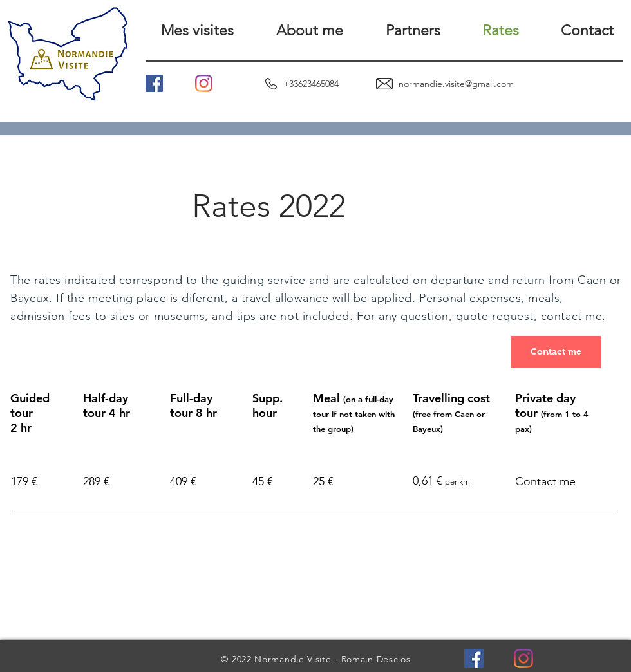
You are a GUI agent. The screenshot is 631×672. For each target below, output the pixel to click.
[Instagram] (204, 83)
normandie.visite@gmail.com (456, 84)
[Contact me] (556, 352)
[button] (186, 31)
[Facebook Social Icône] (154, 83)
